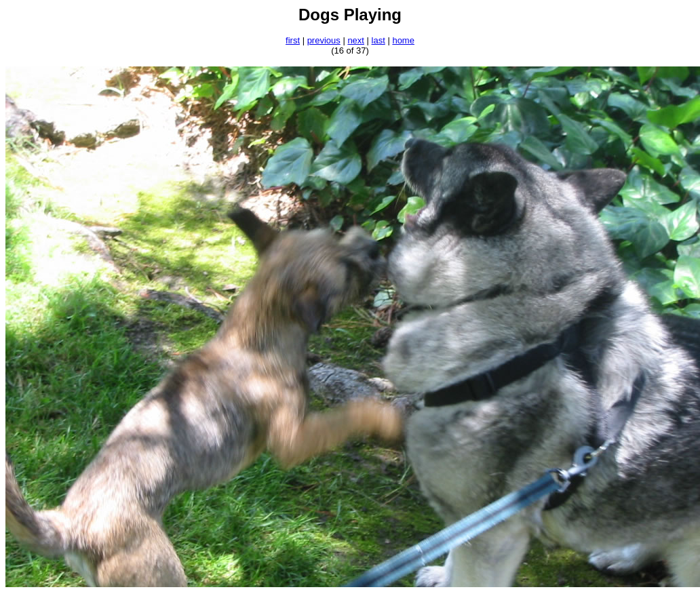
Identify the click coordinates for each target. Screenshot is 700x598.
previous (324, 40)
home (403, 40)
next (356, 40)
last (378, 40)
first (293, 40)
